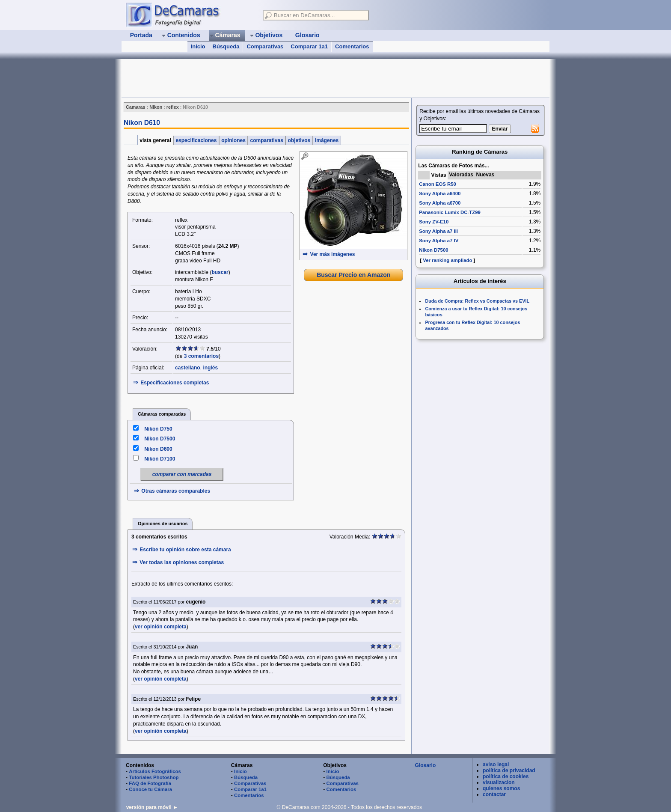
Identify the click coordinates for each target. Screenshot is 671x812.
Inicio (198, 46)
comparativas (267, 140)
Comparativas (265, 46)
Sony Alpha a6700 (440, 203)
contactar (494, 794)
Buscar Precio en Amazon (353, 275)
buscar (220, 272)
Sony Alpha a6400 (440, 193)
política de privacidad (509, 770)
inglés (210, 368)
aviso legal (496, 764)
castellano (188, 368)
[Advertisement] (277, 78)
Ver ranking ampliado (447, 260)
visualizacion (499, 782)
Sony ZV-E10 (434, 222)
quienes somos (501, 788)
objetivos (299, 140)
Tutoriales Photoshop (154, 777)
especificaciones (196, 140)
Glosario (426, 765)
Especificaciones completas (175, 383)
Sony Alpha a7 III (438, 231)
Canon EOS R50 (438, 184)
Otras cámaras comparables (176, 491)
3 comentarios (201, 356)
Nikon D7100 (160, 459)
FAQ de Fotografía (150, 783)
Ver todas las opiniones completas (182, 562)
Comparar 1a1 (309, 46)
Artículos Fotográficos (155, 771)
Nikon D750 (158, 429)
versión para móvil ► (152, 807)
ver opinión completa (161, 627)
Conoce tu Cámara (150, 789)
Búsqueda (226, 46)
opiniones (233, 140)
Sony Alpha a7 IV (439, 241)
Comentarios (352, 46)
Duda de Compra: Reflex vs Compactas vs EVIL (477, 301)
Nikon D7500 (160, 439)
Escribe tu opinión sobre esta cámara (185, 550)
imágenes (327, 140)
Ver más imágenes (333, 254)
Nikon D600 (158, 449)
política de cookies (506, 776)
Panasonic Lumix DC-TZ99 (450, 212)
